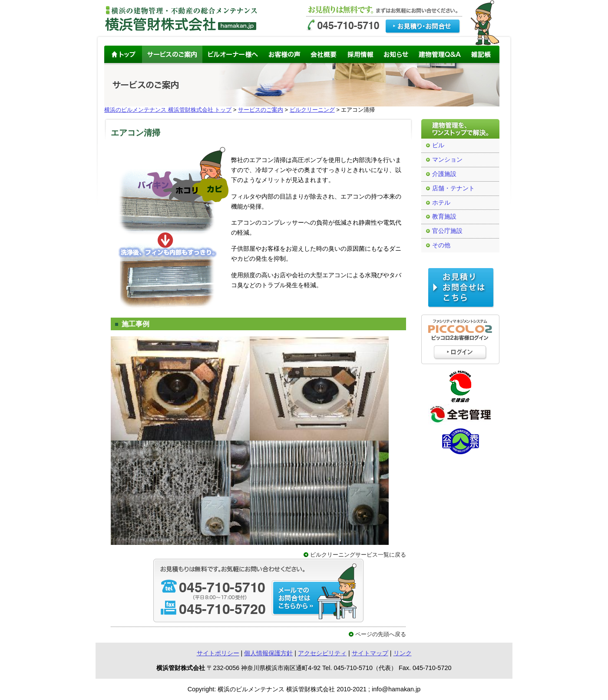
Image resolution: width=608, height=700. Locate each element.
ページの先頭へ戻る (381, 634)
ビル (438, 145)
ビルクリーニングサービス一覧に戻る (358, 555)
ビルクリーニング (312, 110)
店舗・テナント (453, 188)
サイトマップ (370, 653)
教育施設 (444, 217)
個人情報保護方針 (268, 653)
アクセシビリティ (322, 653)
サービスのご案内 (261, 110)
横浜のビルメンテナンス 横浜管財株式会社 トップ (168, 110)
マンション (447, 160)
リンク (403, 653)
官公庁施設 (447, 231)
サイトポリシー (218, 653)
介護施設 (444, 174)
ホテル (441, 203)
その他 (441, 245)
